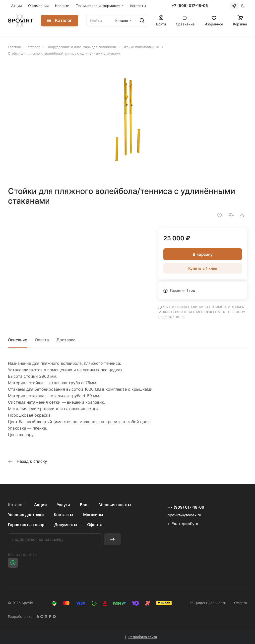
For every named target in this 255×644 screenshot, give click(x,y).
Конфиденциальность (208, 603)
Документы (66, 525)
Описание (18, 340)
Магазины (93, 515)
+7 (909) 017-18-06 (190, 6)
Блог (85, 505)
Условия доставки (26, 515)
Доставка (66, 340)
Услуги (63, 505)
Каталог (16, 505)
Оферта (95, 525)
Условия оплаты (115, 505)
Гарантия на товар (26, 525)
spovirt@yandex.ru (185, 515)
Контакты (64, 515)
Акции (40, 505)
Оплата (42, 340)
